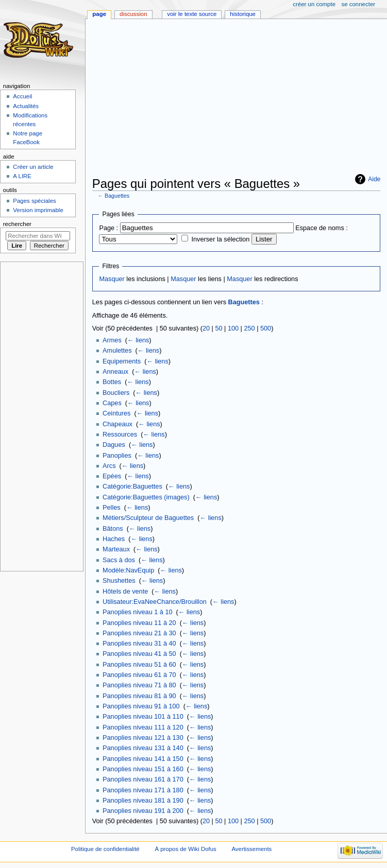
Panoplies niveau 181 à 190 (143, 801)
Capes (112, 403)
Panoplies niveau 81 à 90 (139, 696)
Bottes (112, 382)
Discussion (133, 14)
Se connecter (359, 4)
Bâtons (113, 529)
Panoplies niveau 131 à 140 (143, 748)
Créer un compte (314, 4)
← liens (138, 340)
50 (218, 328)
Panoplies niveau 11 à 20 (139, 623)
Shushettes (119, 581)
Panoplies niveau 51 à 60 (139, 665)
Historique (243, 14)
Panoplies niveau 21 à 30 (139, 633)
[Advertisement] (240, 99)
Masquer (112, 279)
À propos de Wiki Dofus (185, 849)
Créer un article (33, 167)
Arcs (109, 466)
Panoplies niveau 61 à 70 (139, 675)
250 (249, 328)
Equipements (122, 361)
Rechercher (17, 224)
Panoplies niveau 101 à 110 (143, 717)
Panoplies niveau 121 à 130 (143, 738)
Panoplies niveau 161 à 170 (143, 779)
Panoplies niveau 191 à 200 (143, 811)
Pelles (112, 508)
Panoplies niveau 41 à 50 (139, 654)
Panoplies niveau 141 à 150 (143, 759)
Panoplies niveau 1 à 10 (137, 612)
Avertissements (251, 849)
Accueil (22, 96)
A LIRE (22, 176)
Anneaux (115, 372)
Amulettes (117, 351)
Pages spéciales (34, 201)
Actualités (26, 106)
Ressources (120, 435)
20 (206, 328)
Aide (374, 179)
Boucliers (116, 393)
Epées (112, 476)
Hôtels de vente (125, 592)
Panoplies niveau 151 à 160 (143, 769)
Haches (114, 539)
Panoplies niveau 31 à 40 (139, 644)
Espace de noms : (322, 228)
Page (99, 14)
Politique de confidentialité (105, 849)
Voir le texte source (192, 14)
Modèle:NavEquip (128, 570)
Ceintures (116, 413)
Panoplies (117, 456)
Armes (112, 340)
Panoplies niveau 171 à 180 (143, 790)
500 (266, 328)
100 (233, 328)
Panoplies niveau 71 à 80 (139, 685)
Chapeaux (117, 424)
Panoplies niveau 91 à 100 (141, 706)
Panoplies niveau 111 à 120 (143, 727)
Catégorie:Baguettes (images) (146, 497)
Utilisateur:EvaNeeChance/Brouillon (155, 602)
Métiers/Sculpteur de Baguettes (148, 518)
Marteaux (116, 549)
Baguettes (117, 196)
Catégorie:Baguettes (132, 487)
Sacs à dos (119, 560)
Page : (108, 228)
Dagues (114, 445)
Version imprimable (38, 210)
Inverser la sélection (221, 239)
